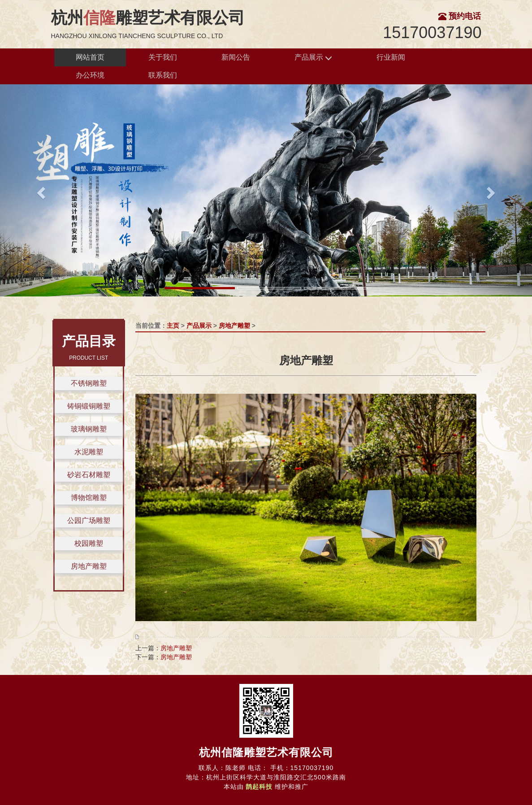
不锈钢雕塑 (89, 383)
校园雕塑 (89, 543)
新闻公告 (236, 57)
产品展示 (313, 58)
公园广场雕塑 (89, 520)
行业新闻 (391, 57)
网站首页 (90, 57)
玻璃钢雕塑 (89, 429)
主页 (173, 326)
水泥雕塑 (89, 452)
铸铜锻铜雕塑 (89, 406)
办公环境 (90, 75)
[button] (40, 190)
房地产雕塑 (89, 566)
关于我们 (163, 57)
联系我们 (163, 75)
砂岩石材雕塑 (89, 475)
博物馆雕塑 (89, 498)
